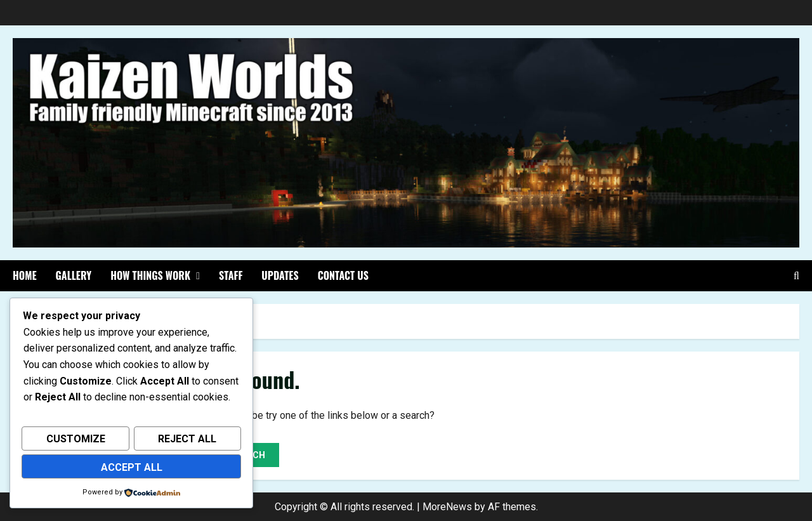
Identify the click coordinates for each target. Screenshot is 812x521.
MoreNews (447, 507)
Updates (280, 275)
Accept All (132, 468)
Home (25, 275)
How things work (150, 275)
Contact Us (343, 275)
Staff (231, 275)
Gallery (74, 275)
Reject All (187, 441)
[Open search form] (796, 276)
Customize (76, 441)
